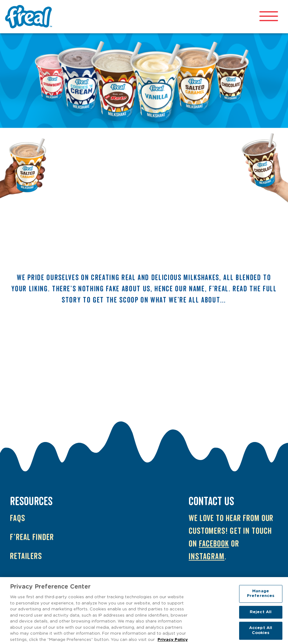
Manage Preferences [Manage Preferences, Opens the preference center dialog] (261, 595)
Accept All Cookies (261, 632)
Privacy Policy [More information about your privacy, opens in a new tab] (173, 641)
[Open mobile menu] (269, 17)
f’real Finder (32, 537)
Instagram (207, 557)
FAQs (18, 518)
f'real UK (30, 17)
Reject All (261, 614)
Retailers (26, 556)
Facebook (214, 544)
